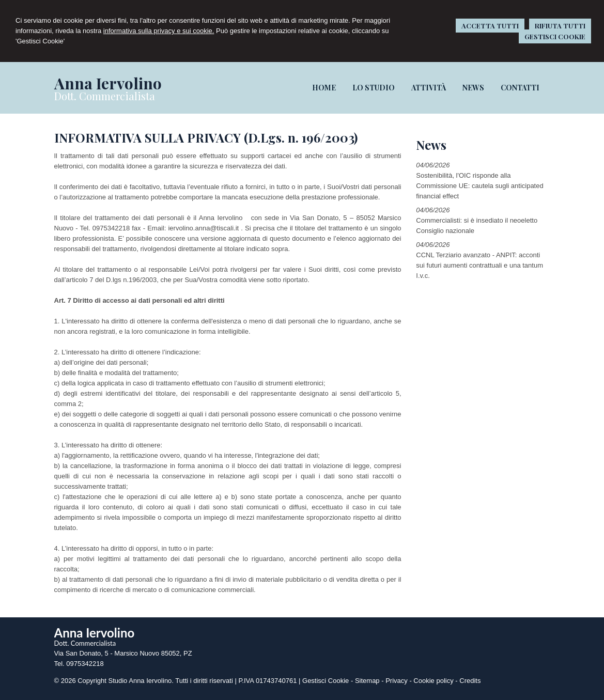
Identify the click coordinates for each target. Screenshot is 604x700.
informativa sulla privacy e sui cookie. (159, 31)
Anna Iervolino (107, 83)
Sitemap (367, 681)
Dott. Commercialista (104, 96)
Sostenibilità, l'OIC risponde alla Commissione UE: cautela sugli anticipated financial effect (479, 186)
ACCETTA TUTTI (490, 26)
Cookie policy (433, 681)
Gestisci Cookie (326, 681)
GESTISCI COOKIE (555, 36)
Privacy (397, 681)
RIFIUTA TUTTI (560, 26)
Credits (470, 681)
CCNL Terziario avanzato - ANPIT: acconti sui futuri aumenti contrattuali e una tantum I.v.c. (479, 265)
